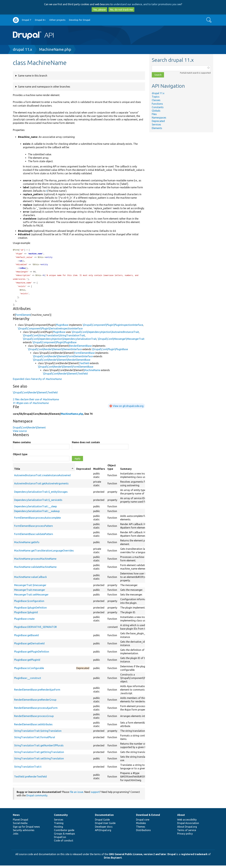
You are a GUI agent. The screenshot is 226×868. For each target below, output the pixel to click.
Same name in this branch (33, 76)
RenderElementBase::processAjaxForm (36, 710)
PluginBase (62, 327)
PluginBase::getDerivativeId (29, 646)
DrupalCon (60, 840)
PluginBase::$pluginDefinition (30, 610)
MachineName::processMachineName (35, 561)
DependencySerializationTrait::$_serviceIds (38, 502)
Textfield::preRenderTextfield (30, 779)
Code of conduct (64, 843)
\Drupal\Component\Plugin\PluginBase (54, 345)
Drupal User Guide (105, 826)
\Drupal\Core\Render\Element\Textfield (65, 376)
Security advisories (24, 833)
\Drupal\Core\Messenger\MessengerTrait (121, 341)
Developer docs (104, 829)
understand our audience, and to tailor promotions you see (147, 4)
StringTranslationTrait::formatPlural (35, 740)
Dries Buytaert (113, 860)
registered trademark (194, 857)
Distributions (143, 833)
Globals (156, 111)
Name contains (22, 445)
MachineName (92, 373)
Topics (156, 97)
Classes (156, 100)
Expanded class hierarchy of (37, 381)
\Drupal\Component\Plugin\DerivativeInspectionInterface (50, 331)
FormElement (23, 317)
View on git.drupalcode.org (128, 408)
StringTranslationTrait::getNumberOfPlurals (39, 748)
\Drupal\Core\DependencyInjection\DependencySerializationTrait (60, 341)
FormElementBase (84, 355)
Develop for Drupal (80, 20)
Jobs (16, 836)
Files (154, 114)
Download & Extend (148, 817)
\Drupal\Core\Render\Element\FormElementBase (66, 369)
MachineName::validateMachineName (35, 569)
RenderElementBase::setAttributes (33, 727)
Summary (126, 471)
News (16, 817)
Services (156, 124)
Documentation (104, 817)
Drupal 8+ (40, 20)
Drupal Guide (102, 822)
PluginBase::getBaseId (26, 638)
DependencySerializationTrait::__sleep (35, 509)
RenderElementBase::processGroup (34, 719)
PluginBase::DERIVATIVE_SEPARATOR (35, 629)
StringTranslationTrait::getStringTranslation (39, 755)
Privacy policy (185, 836)
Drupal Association (188, 826)
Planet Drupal (20, 822)
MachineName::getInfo (27, 545)
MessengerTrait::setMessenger (31, 597)
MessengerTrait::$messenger (30, 588)
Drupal (172, 857)
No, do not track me (121, 10)
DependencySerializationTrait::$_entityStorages (41, 494)
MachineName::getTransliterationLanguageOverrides (44, 553)
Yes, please (99, 10)
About (181, 817)
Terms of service (187, 833)
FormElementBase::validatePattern (34, 537)
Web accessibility (187, 822)
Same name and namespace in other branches (44, 87)
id (21, 262)
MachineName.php (55, 49)
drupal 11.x (22, 49)
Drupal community (37, 798)
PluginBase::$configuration (29, 603)
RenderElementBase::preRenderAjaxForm (37, 692)
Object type (20, 457)
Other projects (57, 20)
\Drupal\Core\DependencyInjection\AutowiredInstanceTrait (105, 334)
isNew (22, 269)
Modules (141, 826)
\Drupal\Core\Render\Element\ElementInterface (55, 352)
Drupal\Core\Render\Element (29, 430)
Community (61, 817)
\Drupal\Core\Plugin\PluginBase (110, 352)
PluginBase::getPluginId (27, 662)
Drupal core (143, 822)
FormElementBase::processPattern (34, 528)
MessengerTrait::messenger (30, 592)
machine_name (35, 254)
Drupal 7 (27, 20)
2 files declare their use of (36, 402)
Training (59, 826)
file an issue (77, 794)
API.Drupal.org (103, 833)
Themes (141, 829)
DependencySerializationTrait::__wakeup (37, 514)
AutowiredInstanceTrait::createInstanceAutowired (42, 478)
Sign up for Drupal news (26, 829)
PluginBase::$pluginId (26, 615)
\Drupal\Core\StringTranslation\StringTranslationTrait (54, 338)
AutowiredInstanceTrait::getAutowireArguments (41, 486)
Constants (158, 107)
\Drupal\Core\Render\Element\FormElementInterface (63, 359)
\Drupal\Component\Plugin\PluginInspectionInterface (113, 327)
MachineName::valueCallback (30, 579)
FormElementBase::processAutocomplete (37, 520)
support (95, 794)
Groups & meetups (65, 836)
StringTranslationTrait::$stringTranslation (38, 733)
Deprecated (158, 121)
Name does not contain (86, 445)
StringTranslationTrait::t (28, 769)
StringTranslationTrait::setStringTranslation (39, 761)
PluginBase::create (24, 621)
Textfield (84, 366)
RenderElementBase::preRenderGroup (35, 702)
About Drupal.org (187, 829)
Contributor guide (64, 833)
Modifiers (99, 471)
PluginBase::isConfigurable (29, 671)
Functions (157, 104)
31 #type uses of (31, 405)
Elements (157, 128)
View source (20, 433)
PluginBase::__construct (28, 681)
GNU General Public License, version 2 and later (138, 857)
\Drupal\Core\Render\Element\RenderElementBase (62, 362)
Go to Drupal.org (16, 20)
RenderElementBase (80, 348)
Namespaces (159, 118)
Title (44, 471)
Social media (20, 826)
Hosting (58, 829)
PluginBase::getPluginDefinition (32, 654)
